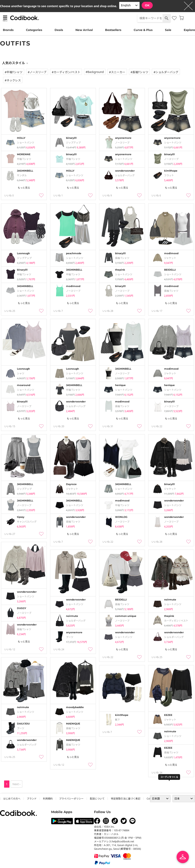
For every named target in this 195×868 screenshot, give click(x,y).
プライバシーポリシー (71, 799)
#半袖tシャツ (14, 72)
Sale (168, 30)
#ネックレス (13, 80)
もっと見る (24, 188)
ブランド (32, 799)
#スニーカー (117, 72)
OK (147, 5)
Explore (189, 30)
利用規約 (48, 799)
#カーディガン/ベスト (66, 72)
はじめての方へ (12, 799)
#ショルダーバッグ (166, 72)
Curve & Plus (143, 30)
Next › (16, 784)
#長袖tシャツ (140, 72)
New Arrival (84, 30)
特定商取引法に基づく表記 (126, 799)
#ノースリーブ (37, 72)
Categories (34, 30)
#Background (95, 72)
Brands (8, 30)
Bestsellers (113, 30)
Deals (59, 30)
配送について (97, 799)
